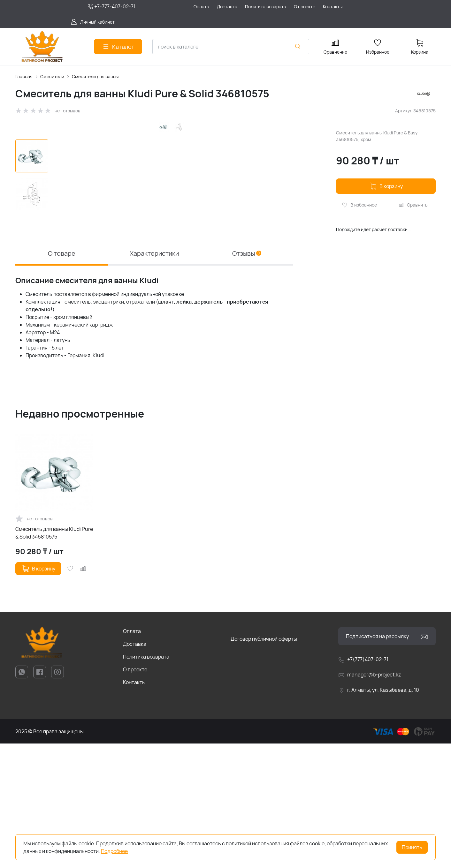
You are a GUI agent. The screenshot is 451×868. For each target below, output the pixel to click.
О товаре (62, 378)
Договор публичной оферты (264, 764)
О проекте (135, 794)
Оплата (132, 756)
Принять (412, 847)
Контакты (134, 807)
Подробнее (114, 851)
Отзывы (247, 378)
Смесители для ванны (95, 76)
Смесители (52, 76)
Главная (24, 76)
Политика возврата (146, 781)
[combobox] (231, 47)
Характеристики (154, 378)
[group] (174, 240)
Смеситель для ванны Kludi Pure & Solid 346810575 (54, 658)
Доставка (135, 769)
